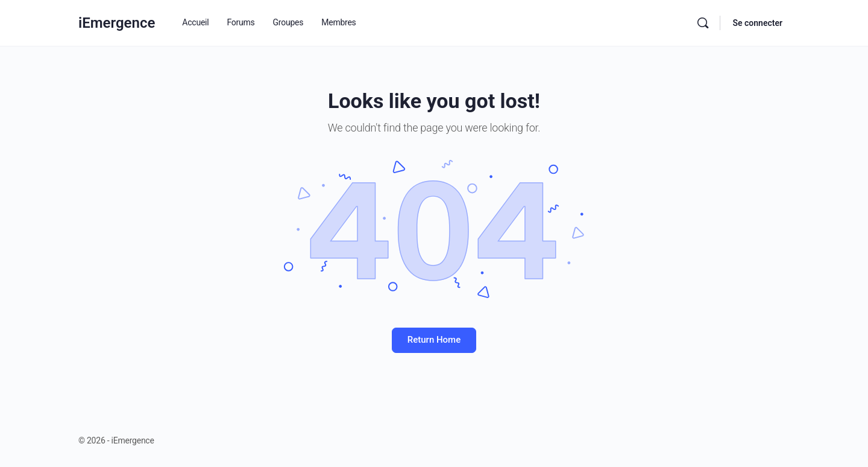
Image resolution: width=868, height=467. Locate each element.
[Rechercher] (703, 23)
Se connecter (757, 23)
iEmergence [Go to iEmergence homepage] (117, 23)
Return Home (434, 340)
